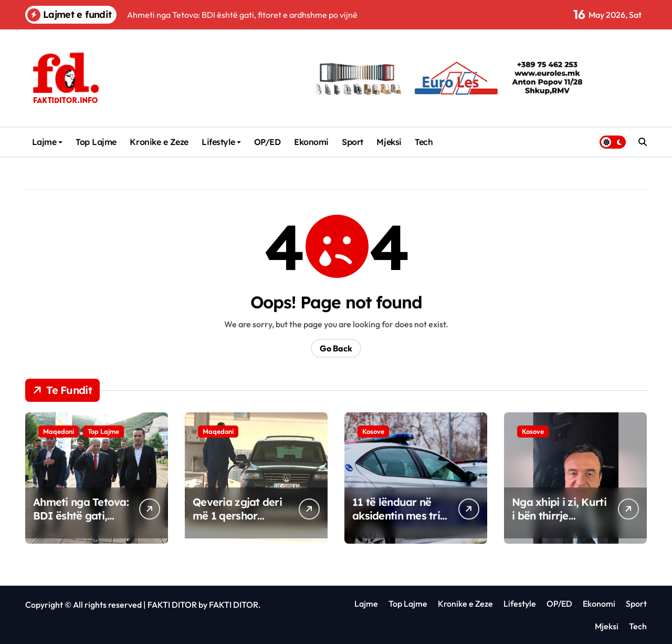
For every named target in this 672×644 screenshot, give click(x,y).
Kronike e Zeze (159, 142)
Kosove (373, 431)
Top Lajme (96, 142)
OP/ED (267, 142)
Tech (424, 142)
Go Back (336, 348)
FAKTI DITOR (172, 605)
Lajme (48, 142)
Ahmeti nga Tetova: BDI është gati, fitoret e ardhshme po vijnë (81, 522)
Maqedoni (59, 431)
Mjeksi (389, 142)
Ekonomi (311, 142)
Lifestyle (221, 142)
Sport (353, 142)
